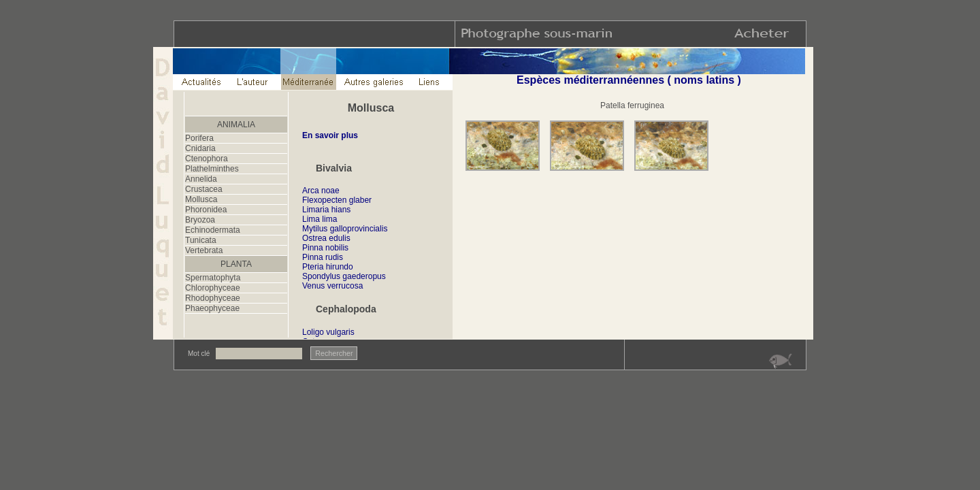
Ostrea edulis (326, 238)
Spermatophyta (213, 278)
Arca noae (321, 191)
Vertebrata (204, 250)
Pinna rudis (323, 257)
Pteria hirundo (328, 267)
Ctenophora (207, 159)
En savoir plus (330, 135)
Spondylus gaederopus (344, 276)
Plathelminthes (212, 169)
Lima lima (320, 219)
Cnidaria (200, 148)
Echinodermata (213, 230)
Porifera (199, 138)
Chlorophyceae (213, 288)
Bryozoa (200, 220)
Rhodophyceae (213, 298)
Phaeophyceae (212, 308)
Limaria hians (326, 210)
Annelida (201, 179)
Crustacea (204, 189)
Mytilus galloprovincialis (345, 229)
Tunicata (201, 240)
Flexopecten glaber (337, 200)
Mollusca (201, 199)
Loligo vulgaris (328, 332)
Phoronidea (206, 210)
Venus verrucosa (332, 286)
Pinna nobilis (325, 248)
